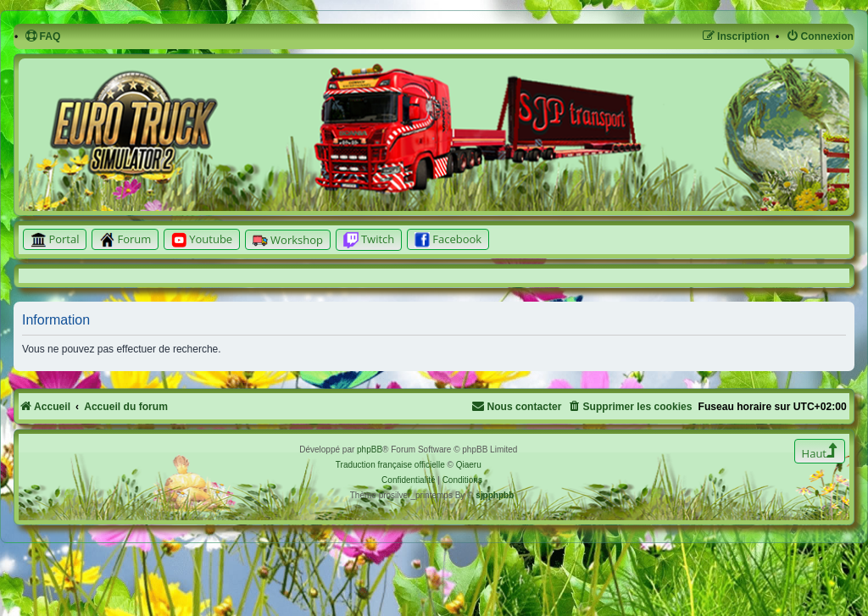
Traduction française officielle (390, 465)
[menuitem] (43, 37)
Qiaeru (469, 465)
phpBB (370, 450)
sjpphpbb (495, 495)
